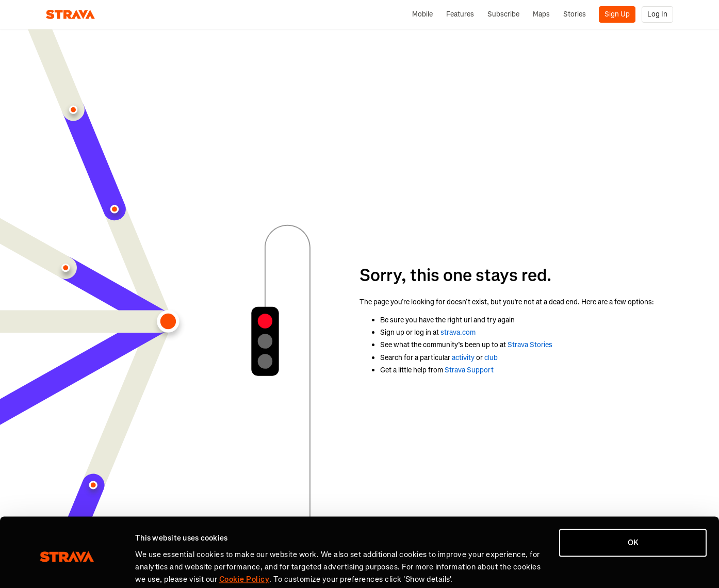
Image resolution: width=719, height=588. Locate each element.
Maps (541, 14)
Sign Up (617, 14)
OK (633, 503)
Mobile (422, 14)
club (491, 358)
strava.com (458, 332)
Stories (575, 14)
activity (463, 358)
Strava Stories (530, 345)
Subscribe (503, 14)
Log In (657, 14)
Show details (158, 568)
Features (460, 14)
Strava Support (469, 370)
